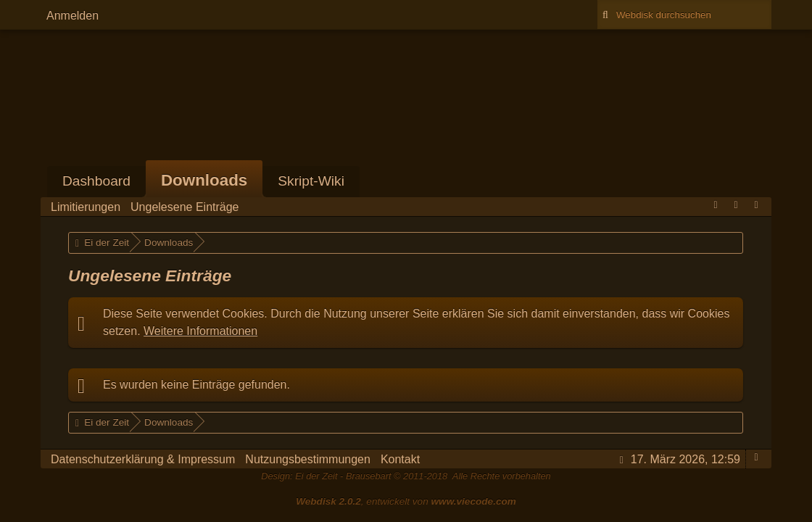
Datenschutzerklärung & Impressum (143, 459)
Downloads (204, 180)
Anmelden (72, 16)
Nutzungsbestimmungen (308, 459)
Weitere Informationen (200, 331)
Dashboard (96, 181)
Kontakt (400, 459)
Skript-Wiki (311, 181)
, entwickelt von (406, 501)
